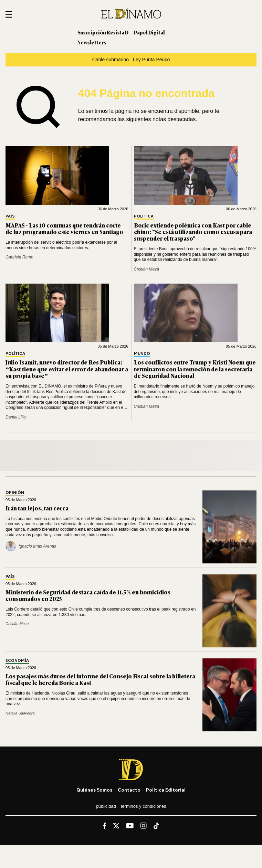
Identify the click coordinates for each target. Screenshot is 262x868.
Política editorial (166, 790)
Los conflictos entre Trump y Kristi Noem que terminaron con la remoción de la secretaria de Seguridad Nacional (195, 369)
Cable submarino (111, 60)
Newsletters (92, 42)
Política (144, 216)
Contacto (129, 790)
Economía (17, 661)
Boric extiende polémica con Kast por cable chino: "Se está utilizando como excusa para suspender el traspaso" (193, 232)
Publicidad (106, 806)
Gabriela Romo (19, 257)
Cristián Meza (146, 269)
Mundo (142, 354)
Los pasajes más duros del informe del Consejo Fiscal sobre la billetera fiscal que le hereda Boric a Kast (100, 679)
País (10, 216)
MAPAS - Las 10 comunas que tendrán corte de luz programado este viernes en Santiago (64, 228)
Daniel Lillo (16, 417)
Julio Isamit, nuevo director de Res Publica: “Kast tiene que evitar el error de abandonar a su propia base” (67, 369)
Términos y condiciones (144, 806)
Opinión (15, 493)
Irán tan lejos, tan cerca (37, 508)
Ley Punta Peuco (151, 60)
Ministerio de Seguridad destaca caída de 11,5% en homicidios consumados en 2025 (88, 595)
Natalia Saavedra (20, 713)
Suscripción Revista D (103, 32)
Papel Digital (149, 32)
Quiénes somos (94, 790)
